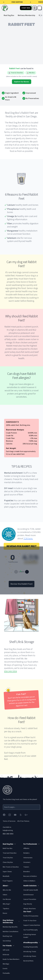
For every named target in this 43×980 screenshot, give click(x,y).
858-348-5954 (11, 671)
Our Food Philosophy (31, 930)
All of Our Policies (23, 821)
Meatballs (6, 876)
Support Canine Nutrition (32, 925)
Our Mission (7, 899)
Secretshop (7, 941)
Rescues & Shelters (30, 876)
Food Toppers (8, 881)
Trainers (26, 867)
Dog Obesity (28, 904)
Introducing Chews (30, 956)
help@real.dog (8, 830)
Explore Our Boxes (22, 82)
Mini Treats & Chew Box (11, 867)
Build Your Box (8, 848)
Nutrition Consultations (11, 932)
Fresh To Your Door (30, 921)
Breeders (27, 872)
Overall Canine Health (31, 890)
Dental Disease (28, 895)
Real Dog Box (9, 15)
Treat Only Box (8, 858)
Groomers (27, 862)
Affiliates (26, 848)
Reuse (5, 913)
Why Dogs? (6, 904)
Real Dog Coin (7, 936)
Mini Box (31, 73)
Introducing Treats (30, 952)
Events (5, 969)
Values (5, 895)
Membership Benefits (10, 927)
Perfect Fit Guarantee (31, 916)
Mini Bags (6, 964)
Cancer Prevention (30, 899)
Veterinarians (28, 858)
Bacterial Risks (28, 961)
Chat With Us (7, 827)
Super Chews (7, 872)
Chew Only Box (8, 862)
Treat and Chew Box (10, 853)
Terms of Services (9, 821)
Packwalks (6, 973)
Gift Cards (6, 950)
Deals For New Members (11, 959)
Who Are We (7, 890)
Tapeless (6, 909)
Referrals (6, 955)
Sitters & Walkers (29, 881)
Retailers (26, 853)
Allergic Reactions (30, 909)
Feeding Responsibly (31, 947)
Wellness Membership (26, 15)
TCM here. (28, 539)
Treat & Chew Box (16, 73)
